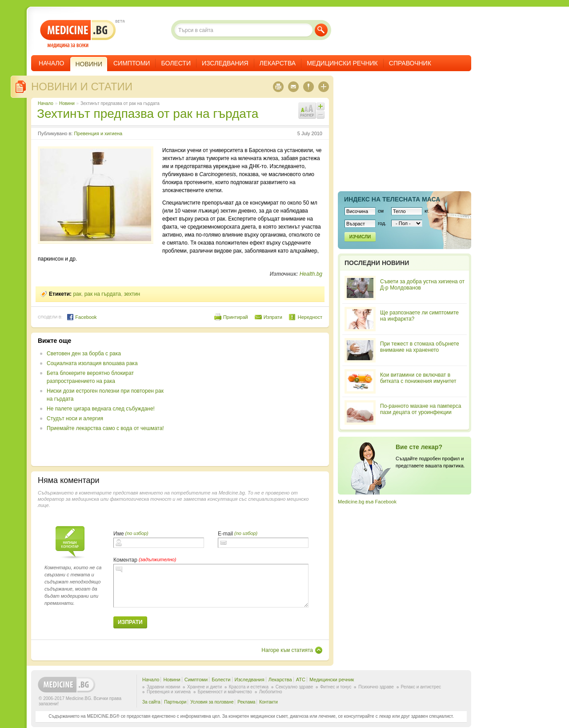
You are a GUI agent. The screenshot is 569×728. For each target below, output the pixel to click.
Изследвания (225, 63)
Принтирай (236, 317)
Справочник (410, 63)
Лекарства (278, 63)
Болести (176, 63)
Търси (321, 30)
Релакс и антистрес (421, 687)
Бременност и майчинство (225, 692)
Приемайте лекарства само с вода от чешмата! (105, 428)
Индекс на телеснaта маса (392, 199)
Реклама (246, 702)
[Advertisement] (250, 399)
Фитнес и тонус (336, 687)
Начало (51, 63)
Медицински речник (342, 63)
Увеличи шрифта (321, 106)
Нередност (310, 317)
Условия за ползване (212, 702)
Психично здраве (376, 687)
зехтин (132, 294)
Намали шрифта (321, 115)
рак (77, 294)
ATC (301, 680)
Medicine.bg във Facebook (367, 502)
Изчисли (360, 237)
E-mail (225, 534)
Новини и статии (82, 86)
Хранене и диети (204, 687)
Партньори (175, 702)
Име (119, 534)
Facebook (82, 317)
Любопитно (271, 692)
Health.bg (311, 274)
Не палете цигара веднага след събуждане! (101, 409)
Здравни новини (163, 687)
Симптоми (132, 63)
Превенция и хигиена (98, 133)
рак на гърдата (103, 294)
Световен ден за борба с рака (84, 354)
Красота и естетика (249, 687)
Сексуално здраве (295, 687)
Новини (67, 103)
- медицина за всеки (78, 34)
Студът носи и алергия (75, 418)
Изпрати (273, 317)
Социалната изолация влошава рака (92, 363)
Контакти (268, 702)
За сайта (151, 702)
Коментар (125, 560)
